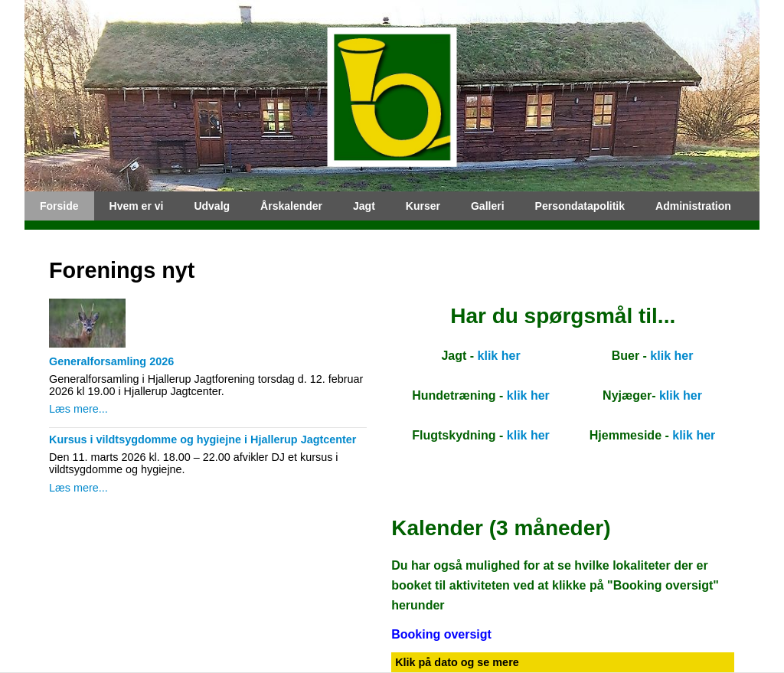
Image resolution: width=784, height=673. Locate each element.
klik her (499, 356)
